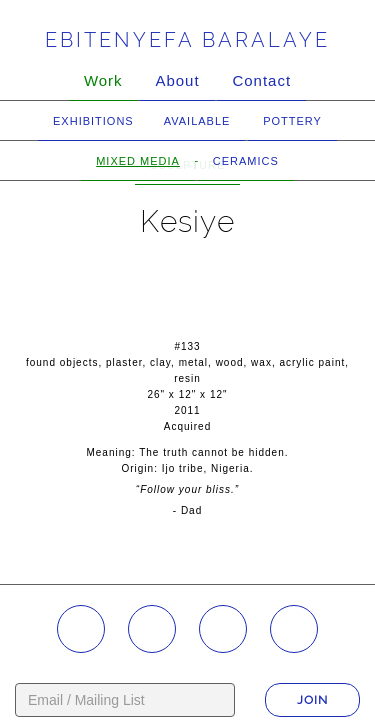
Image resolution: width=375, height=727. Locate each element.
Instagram (81, 629)
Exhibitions (93, 121)
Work (103, 80)
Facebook (152, 629)
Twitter (294, 629)
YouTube (223, 629)
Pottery (292, 121)
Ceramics (246, 161)
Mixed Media (138, 161)
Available (197, 121)
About (177, 80)
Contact (261, 80)
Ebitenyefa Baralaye (187, 40)
